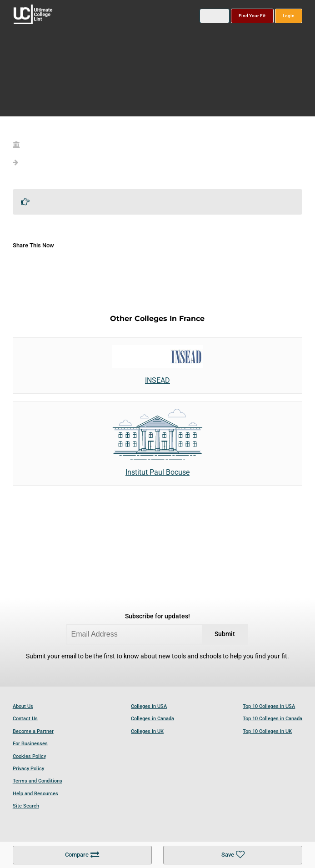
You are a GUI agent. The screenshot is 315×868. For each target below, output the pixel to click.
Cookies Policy (29, 756)
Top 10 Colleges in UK (267, 731)
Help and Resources (35, 794)
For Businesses (30, 744)
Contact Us (25, 719)
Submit (225, 634)
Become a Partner (33, 731)
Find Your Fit (252, 16)
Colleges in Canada (152, 719)
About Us (23, 706)
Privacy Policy (28, 769)
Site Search (26, 806)
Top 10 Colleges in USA (269, 706)
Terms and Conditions (37, 781)
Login (289, 16)
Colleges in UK (147, 731)
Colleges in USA (149, 706)
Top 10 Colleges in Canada (272, 719)
